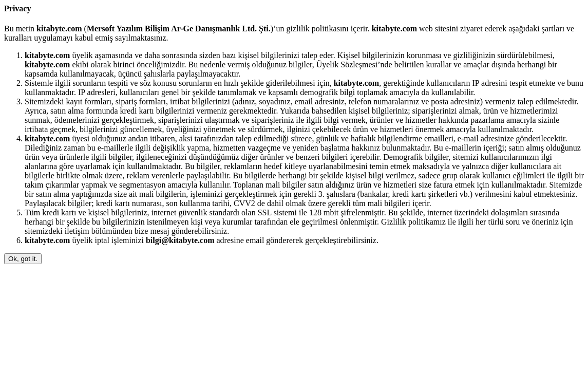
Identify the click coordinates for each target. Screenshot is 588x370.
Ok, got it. (23, 259)
